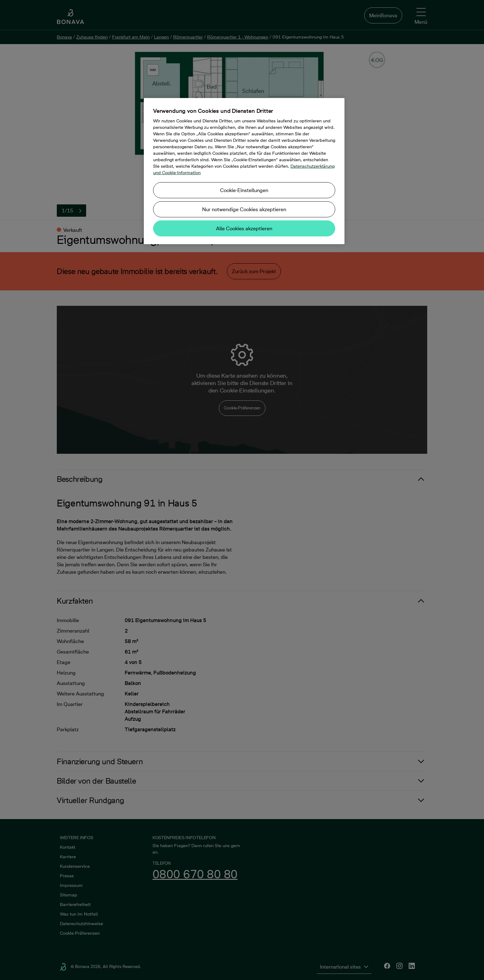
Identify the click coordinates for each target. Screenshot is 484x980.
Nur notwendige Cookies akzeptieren (244, 209)
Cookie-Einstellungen (244, 190)
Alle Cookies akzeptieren (244, 228)
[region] (244, 171)
